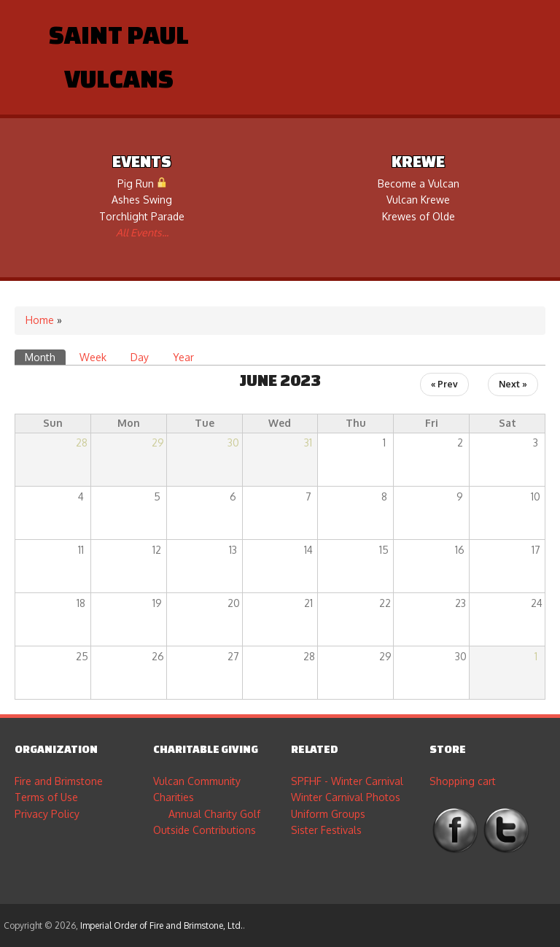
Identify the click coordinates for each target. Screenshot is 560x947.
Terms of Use (46, 797)
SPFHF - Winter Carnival (347, 781)
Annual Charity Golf (214, 814)
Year (183, 357)
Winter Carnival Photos (346, 797)
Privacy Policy (47, 814)
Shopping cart (463, 781)
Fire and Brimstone (59, 781)
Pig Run (142, 183)
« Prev (444, 384)
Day (140, 357)
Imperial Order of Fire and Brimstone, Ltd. (162, 925)
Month (45, 356)
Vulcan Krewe (418, 200)
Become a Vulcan (419, 183)
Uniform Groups (328, 814)
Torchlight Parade (142, 216)
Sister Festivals (326, 830)
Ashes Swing (142, 200)
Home (40, 320)
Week (93, 357)
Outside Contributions (205, 830)
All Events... (142, 232)
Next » (513, 384)
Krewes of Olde (419, 216)
